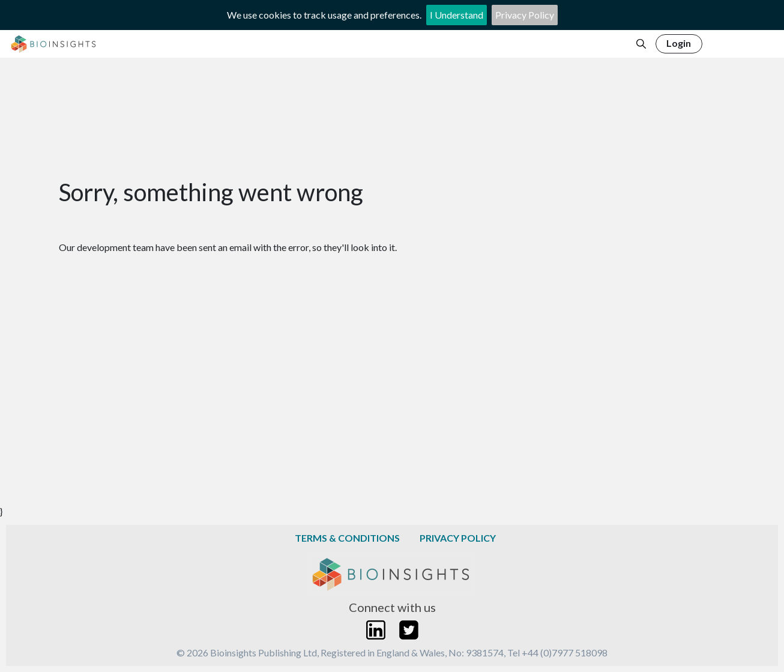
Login (679, 43)
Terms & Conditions (347, 538)
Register (738, 43)
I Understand (457, 15)
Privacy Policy (525, 15)
